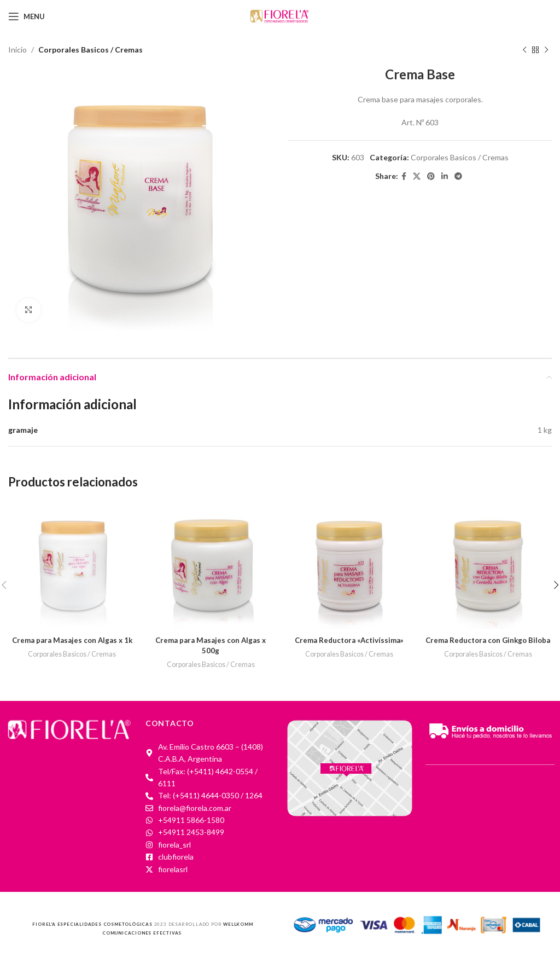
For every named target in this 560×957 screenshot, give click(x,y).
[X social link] (417, 176)
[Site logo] (280, 16)
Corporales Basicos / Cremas (91, 50)
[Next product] (546, 50)
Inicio (17, 50)
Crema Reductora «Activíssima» (349, 640)
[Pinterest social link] (431, 176)
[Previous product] (524, 50)
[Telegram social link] (458, 176)
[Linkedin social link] (445, 176)
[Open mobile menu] (27, 16)
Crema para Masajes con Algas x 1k (72, 640)
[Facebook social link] (404, 176)
